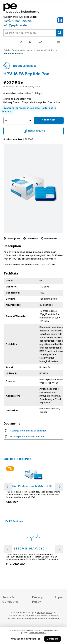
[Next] (59, 487)
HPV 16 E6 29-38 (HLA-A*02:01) (26, 549)
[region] (33, 487)
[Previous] (8, 487)
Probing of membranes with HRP (25, 437)
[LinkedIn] (60, 20)
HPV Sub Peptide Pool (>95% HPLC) (29, 486)
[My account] (30, 42)
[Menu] (59, 42)
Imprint (60, 597)
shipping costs (44, 612)
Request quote (33, 131)
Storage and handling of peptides (26, 431)
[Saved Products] (49, 42)
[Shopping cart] (40, 42)
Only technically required (26, 639)
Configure (53, 639)
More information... (38, 633)
